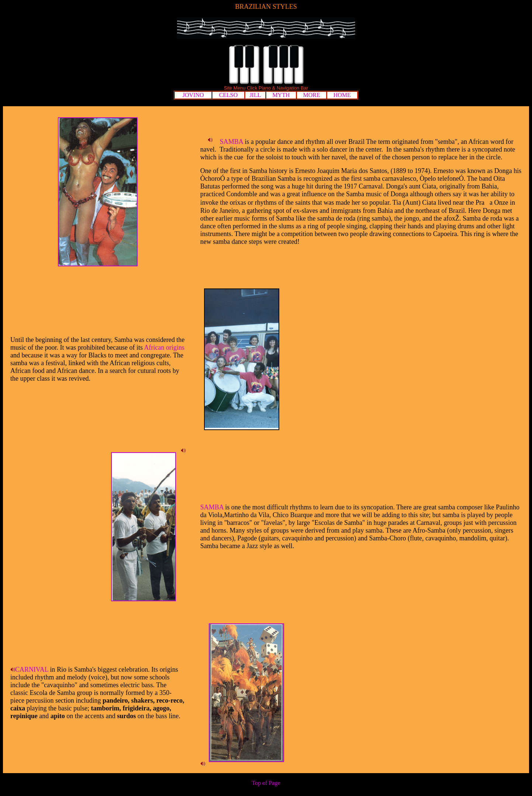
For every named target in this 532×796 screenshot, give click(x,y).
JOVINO (193, 95)
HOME (342, 95)
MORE (311, 95)
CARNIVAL (32, 669)
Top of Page (266, 783)
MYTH (281, 95)
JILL (255, 95)
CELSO (229, 95)
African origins (164, 347)
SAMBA (232, 142)
